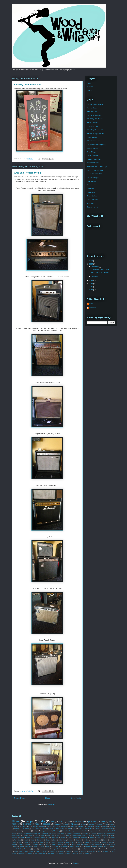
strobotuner (106, 851)
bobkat (16, 847)
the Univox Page (93, 126)
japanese (92, 821)
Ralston (67, 842)
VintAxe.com (91, 185)
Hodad (92, 840)
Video (69, 829)
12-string (25, 835)
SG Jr (80, 842)
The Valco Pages (93, 178)
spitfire (76, 851)
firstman (87, 847)
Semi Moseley (95, 842)
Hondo (99, 840)
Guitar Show (62, 840)
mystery (100, 824)
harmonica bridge (17, 849)
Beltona (28, 838)
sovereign (69, 851)
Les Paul (81, 826)
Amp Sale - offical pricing (28, 173)
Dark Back (84, 838)
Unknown (93, 308)
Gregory (48, 840)
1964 (53, 835)
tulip (81, 854)
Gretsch (73, 826)
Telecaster (74, 824)
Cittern (43, 838)
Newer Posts (20, 798)
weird (37, 824)
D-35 (69, 838)
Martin (97, 826)
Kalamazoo (27, 842)
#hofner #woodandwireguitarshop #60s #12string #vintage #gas (36, 833)
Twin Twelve (35, 829)
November (95, 276)
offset (21, 851)
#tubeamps (85, 833)
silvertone (27, 824)
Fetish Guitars (92, 137)
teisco (35, 826)
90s (112, 824)
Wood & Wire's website (95, 104)
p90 (26, 851)
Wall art (60, 845)
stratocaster (27, 831)
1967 (58, 835)
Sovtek (14, 845)
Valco (51, 829)
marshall (83, 849)
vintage (36, 831)
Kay (110, 821)
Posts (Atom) (52, 804)
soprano (62, 851)
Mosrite (105, 826)
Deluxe (92, 838)
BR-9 (111, 835)
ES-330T (99, 838)
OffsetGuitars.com (93, 141)
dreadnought (64, 847)
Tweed (42, 845)
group (106, 847)
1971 (69, 835)
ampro (91, 845)
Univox (83, 824)
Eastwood (57, 824)
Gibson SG (40, 840)
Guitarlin (71, 840)
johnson (41, 849)
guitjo (111, 847)
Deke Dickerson (92, 199)
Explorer (113, 838)
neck (15, 851)
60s (53, 821)
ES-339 (106, 838)
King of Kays (91, 152)
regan (38, 851)
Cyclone (62, 838)
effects (77, 847)
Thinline (27, 845)
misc (97, 849)
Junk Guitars (91, 181)
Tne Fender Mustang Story (96, 145)
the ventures (60, 854)
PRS (47, 842)
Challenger (36, 838)
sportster (83, 851)
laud (64, 849)
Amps (91, 835)
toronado (75, 854)
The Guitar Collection (94, 174)
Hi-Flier (86, 840)
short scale (45, 851)
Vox (75, 829)
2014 (91, 264)
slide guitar (54, 851)
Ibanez (105, 840)
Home (48, 798)
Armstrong (98, 835)
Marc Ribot (91, 203)
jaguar (35, 849)
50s (60, 821)
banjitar (107, 845)
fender (41, 821)
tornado (68, 854)
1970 (63, 835)
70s (68, 821)
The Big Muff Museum (95, 115)
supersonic (21, 854)
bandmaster (99, 845)
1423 (42, 835)
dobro (48, 847)
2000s (49, 826)
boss (22, 847)
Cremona (55, 838)
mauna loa (90, 849)
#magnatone (61, 833)
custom (42, 847)
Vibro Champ (60, 829)
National (112, 826)
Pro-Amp (60, 842)
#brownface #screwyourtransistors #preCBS (75, 831)
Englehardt (64, 826)
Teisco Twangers (93, 155)
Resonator (25, 829)
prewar (97, 829)
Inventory (90, 87)
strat (99, 851)
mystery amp (111, 849)
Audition (105, 835)
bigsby (113, 845)
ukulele (42, 826)
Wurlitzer (67, 845)
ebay (72, 847)
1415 (37, 835)
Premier (53, 842)
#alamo (48, 831)
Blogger (76, 863)
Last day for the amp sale (28, 85)
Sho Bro (104, 842)
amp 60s (85, 845)
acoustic (46, 824)
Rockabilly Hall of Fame (95, 130)
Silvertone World (93, 163)
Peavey (17, 829)
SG (29, 826)
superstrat (29, 854)
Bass (103, 821)
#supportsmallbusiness (73, 833)
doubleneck (55, 847)
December (95, 267)
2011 (91, 287)
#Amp (42, 831)
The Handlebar (92, 108)
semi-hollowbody (107, 829)
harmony (16, 824)
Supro (66, 824)
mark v (76, 849)
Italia (20, 842)
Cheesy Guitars (92, 148)
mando (70, 849)
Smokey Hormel (92, 207)
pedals (31, 851)
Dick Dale (90, 189)
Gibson (16, 821)
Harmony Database (94, 159)
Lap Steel (35, 842)
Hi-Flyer (15, 826)
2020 (91, 261)
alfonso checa (76, 845)
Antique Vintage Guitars (95, 134)
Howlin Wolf (91, 192)
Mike (91, 304)
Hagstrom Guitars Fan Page (97, 167)
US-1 (48, 845)
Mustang (23, 826)
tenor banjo (42, 854)
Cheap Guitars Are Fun (95, 170)
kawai (48, 849)
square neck (92, 851)
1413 (32, 835)
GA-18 (32, 840)
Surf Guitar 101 (92, 111)
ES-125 (56, 826)
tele (36, 854)
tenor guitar (51, 854)
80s (107, 824)
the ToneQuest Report (95, 119)
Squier (20, 845)
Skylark (111, 842)
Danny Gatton (92, 196)
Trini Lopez (35, 845)
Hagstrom (79, 840)
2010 (91, 290)
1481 (47, 835)
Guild (55, 840)
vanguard (87, 854)
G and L (26, 840)
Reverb (74, 842)
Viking (53, 845)
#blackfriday (56, 831)
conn (36, 847)
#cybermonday (94, 831)
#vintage (93, 833)
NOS (42, 842)
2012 (91, 284)
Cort (49, 838)
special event (16, 831)
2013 (91, 280)
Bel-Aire (14, 838)
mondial (103, 849)
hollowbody (28, 849)
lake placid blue (56, 849)
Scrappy (86, 842)
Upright (44, 829)
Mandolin (90, 826)
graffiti (100, 847)
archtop (91, 824)
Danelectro (79, 821)
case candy (29, 847)
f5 (82, 847)
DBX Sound (76, 838)
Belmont (21, 838)
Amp (29, 821)
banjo (80, 829)
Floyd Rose (17, 840)
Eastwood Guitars (93, 123)
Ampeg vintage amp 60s (79, 835)
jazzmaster (88, 829)
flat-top (94, 847)
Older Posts (76, 798)
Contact (89, 91)
